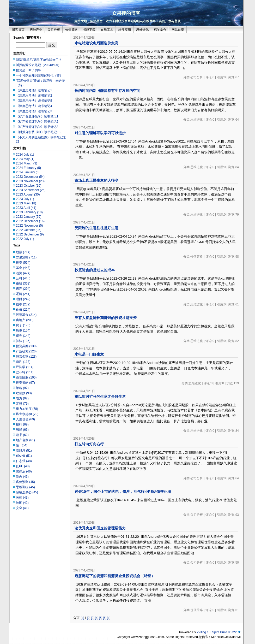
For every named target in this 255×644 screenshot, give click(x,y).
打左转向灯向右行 (89, 444)
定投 (22, 404)
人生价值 (25, 419)
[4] (97, 618)
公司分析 (54, 30)
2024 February (28, 168)
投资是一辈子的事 (28, 70)
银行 (22, 424)
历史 (23, 330)
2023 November (30, 181)
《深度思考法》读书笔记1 (34, 90)
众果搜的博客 (126, 13)
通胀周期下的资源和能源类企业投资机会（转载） (115, 576)
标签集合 (160, 30)
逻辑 (23, 294)
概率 (23, 304)
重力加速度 (27, 409)
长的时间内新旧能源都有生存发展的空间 (107, 91)
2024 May (25, 159)
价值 (23, 310)
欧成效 (24, 393)
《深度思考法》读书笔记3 (34, 111)
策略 (22, 388)
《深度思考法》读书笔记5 (34, 101)
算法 (23, 341)
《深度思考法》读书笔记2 (34, 96)
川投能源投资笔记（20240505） (38, 65)
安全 (22, 508)
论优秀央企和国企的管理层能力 (100, 528)
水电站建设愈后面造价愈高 (96, 43)
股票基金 (26, 315)
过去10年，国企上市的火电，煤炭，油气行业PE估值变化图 (123, 492)
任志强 (24, 461)
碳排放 (24, 471)
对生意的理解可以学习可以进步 (100, 133)
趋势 (23, 273)
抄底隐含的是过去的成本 (95, 270)
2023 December (30, 177)
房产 (23, 289)
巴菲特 (25, 372)
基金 (23, 268)
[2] (89, 618)
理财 (23, 299)
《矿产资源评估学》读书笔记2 (37, 122)
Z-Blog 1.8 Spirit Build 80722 (217, 632)
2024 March (26, 163)
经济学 (25, 367)
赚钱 (23, 283)
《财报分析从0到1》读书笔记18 (38, 132)
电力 (22, 398)
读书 (22, 435)
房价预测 (25, 482)
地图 (22, 503)
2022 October (29, 230)
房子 (23, 325)
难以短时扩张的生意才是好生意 (100, 397)
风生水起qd (27, 414)
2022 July (25, 239)
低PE (23, 466)
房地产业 (36, 30)
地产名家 (25, 440)
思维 (22, 430)
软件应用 (125, 30)
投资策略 (25, 383)
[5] (101, 618)
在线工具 (107, 30)
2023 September (31, 190)
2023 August (28, 194)
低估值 (24, 456)
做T (22, 445)
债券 (23, 336)
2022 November (29, 226)
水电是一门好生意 (89, 354)
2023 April (26, 208)
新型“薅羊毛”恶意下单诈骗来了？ (39, 60)
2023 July (25, 199)
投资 (23, 263)
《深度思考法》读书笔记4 (34, 106)
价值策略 (71, 30)
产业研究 (26, 351)
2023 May (26, 203)
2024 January (28, 172)
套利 (23, 362)
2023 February (29, 212)
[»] (109, 618)
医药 (22, 498)
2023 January (29, 217)
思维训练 (25, 487)
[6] (105, 618)
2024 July (25, 155)
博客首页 (18, 30)
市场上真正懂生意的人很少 (96, 180)
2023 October (29, 186)
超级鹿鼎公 (27, 492)
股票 (23, 252)
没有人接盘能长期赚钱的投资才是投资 (106, 318)
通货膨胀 (26, 377)
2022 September (30, 234)
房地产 (25, 320)
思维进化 (142, 30)
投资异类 (26, 346)
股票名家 (26, 357)
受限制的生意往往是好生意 (96, 228)
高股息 (24, 451)
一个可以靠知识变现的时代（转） (39, 75)
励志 (22, 477)
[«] (82, 618)
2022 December (30, 221)
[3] (93, 618)
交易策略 (26, 257)
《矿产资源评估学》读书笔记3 (37, 127)
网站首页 (178, 30)
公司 (23, 278)
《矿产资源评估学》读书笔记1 (37, 116)
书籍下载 (89, 30)
